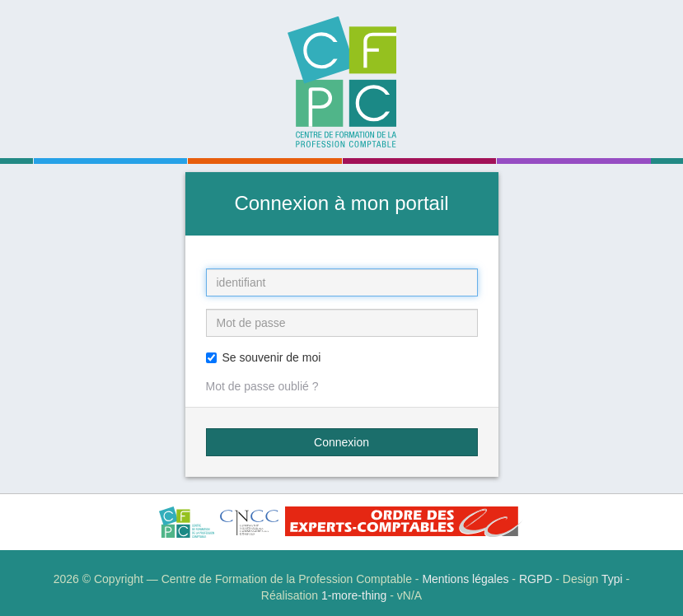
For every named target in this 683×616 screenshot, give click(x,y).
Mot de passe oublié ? (262, 386)
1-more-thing (354, 595)
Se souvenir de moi (264, 357)
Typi (612, 579)
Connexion (341, 442)
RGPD (536, 579)
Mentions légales (465, 579)
